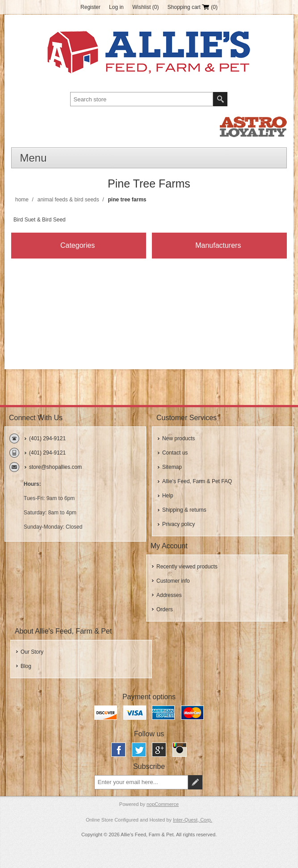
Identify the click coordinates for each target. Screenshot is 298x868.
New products (178, 438)
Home (22, 200)
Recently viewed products (187, 567)
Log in (116, 7)
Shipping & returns (184, 510)
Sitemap (172, 467)
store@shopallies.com (55, 467)
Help (168, 496)
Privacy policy (178, 524)
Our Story (32, 652)
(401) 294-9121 (47, 438)
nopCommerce (163, 804)
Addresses (169, 595)
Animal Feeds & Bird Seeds (68, 200)
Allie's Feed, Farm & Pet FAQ (197, 481)
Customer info (173, 581)
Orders (165, 609)
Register (90, 7)
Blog (26, 666)
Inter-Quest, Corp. (193, 820)
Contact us (175, 453)
